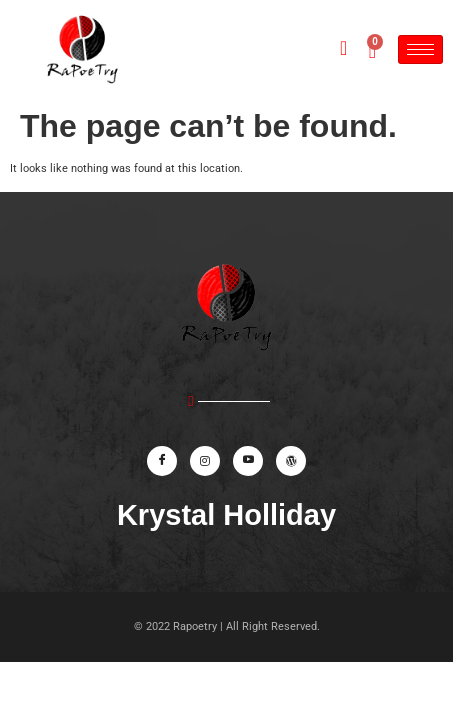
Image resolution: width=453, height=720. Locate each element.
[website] (291, 461)
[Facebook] (162, 461)
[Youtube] (248, 461)
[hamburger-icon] (420, 49)
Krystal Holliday (226, 515)
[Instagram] (205, 461)
